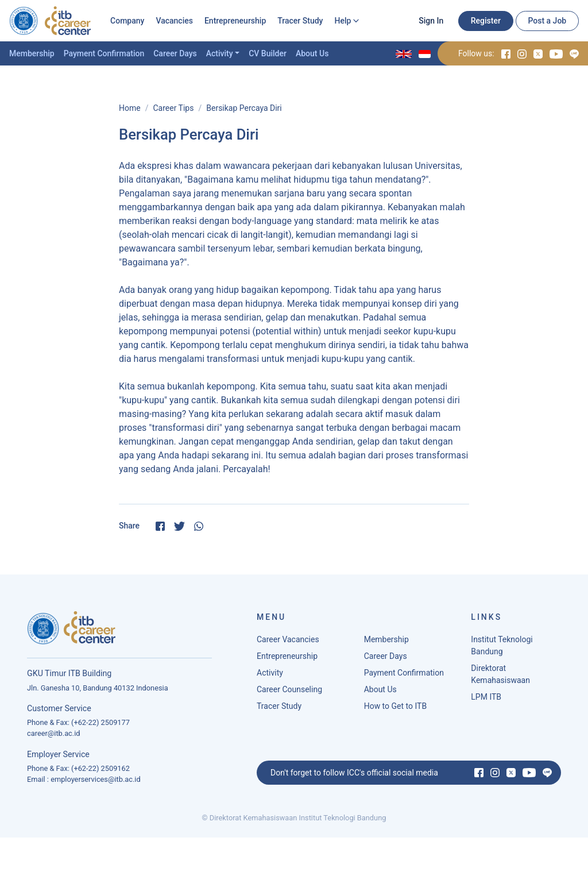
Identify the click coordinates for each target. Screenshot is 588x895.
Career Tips (173, 108)
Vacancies (174, 21)
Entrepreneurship (235, 21)
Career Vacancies (288, 643)
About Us (312, 53)
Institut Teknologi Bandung (502, 649)
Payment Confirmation (104, 53)
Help (343, 21)
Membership (32, 53)
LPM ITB (486, 700)
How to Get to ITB (395, 709)
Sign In (431, 21)
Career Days (175, 53)
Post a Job (547, 21)
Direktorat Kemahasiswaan (500, 678)
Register (486, 21)
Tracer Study (300, 21)
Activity (220, 53)
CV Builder (268, 53)
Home (130, 108)
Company (127, 21)
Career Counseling (289, 693)
